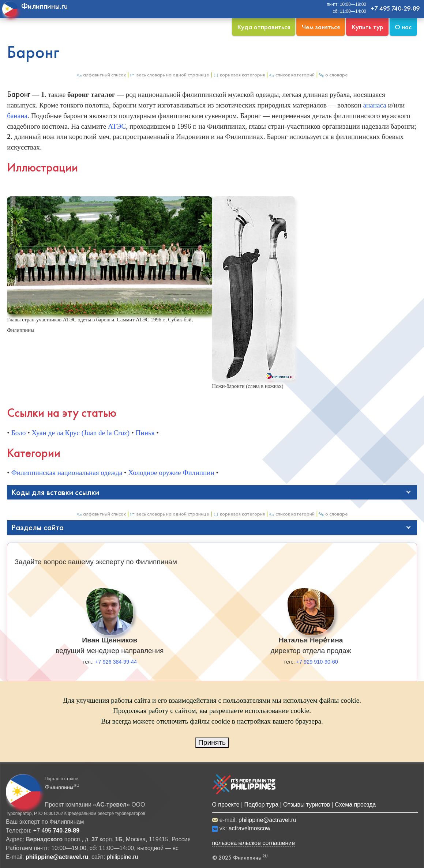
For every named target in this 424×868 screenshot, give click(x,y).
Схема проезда (355, 805)
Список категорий (292, 75)
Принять (212, 742)
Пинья (145, 433)
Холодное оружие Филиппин (171, 473)
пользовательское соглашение (254, 843)
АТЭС (117, 126)
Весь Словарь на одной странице (169, 75)
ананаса (374, 105)
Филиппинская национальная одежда (67, 473)
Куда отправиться (264, 27)
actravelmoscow (249, 828)
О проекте (226, 805)
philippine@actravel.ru (267, 820)
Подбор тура (261, 805)
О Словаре (333, 75)
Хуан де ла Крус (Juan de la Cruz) (81, 433)
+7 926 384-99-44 (116, 662)
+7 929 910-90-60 (317, 662)
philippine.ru (123, 857)
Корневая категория (239, 75)
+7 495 (56, 831)
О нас (403, 27)
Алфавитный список (101, 75)
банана (17, 116)
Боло (19, 433)
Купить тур (367, 27)
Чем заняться (321, 27)
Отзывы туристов (307, 805)
